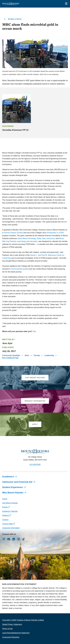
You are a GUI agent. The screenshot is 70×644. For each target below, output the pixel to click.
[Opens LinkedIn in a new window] (14, 539)
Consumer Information (11, 528)
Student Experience (13, 487)
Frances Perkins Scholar (13, 233)
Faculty (37, 355)
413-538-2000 (35, 464)
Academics (8, 477)
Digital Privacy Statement (12, 624)
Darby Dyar (41, 238)
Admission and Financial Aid (17, 482)
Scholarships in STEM (55, 233)
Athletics (6, 515)
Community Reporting (11, 637)
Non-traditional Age (10, 358)
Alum (27, 355)
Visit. (35, 331)
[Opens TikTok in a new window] (24, 539)
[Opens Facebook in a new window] (9, 539)
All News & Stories (15, 19)
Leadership (49, 355)
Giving (5, 499)
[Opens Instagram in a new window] (4, 539)
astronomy (51, 238)
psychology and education (27, 241)
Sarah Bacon (23, 238)
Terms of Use (7, 629)
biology (33, 238)
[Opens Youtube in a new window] (19, 539)
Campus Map (7, 524)
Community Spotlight (11, 355)
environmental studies (20, 269)
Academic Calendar (10, 511)
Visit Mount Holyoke (10, 503)
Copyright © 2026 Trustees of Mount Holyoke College (23, 620)
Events (5, 507)
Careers (5, 520)
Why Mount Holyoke (13, 493)
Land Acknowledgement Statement (16, 633)
